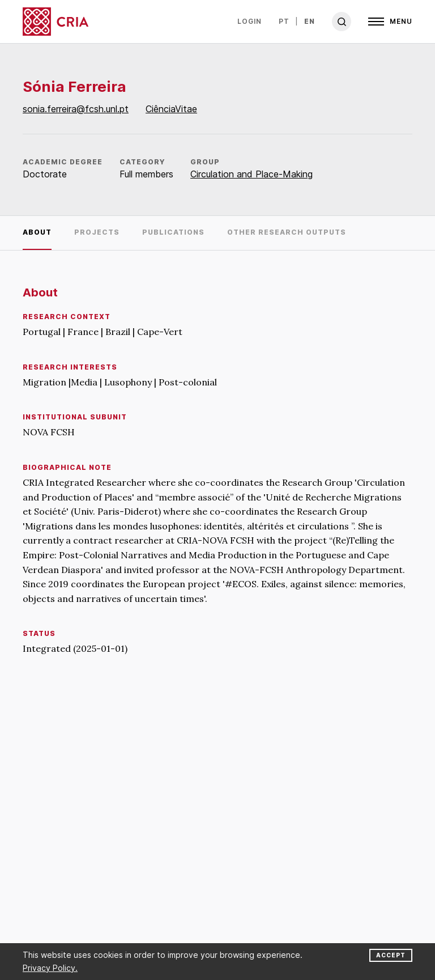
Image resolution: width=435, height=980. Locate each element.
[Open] (390, 22)
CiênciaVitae (171, 109)
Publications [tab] (173, 232)
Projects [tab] (97, 232)
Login (250, 21)
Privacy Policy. (50, 968)
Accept (391, 955)
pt (284, 21)
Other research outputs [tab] (287, 232)
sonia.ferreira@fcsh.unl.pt (76, 109)
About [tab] (37, 232)
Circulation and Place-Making (251, 174)
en (310, 21)
